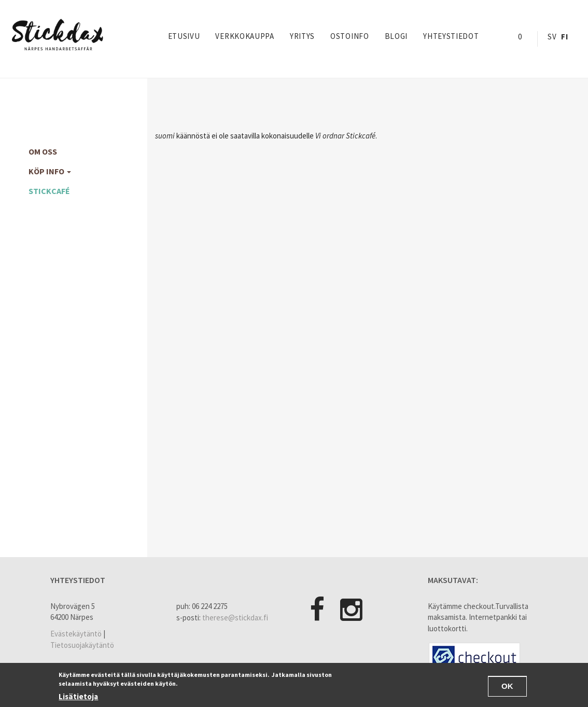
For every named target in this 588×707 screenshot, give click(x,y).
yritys (302, 36)
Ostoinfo (350, 36)
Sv (552, 37)
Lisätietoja (78, 697)
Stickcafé (49, 191)
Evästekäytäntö (76, 634)
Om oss (43, 151)
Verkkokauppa (244, 36)
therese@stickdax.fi (235, 618)
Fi (564, 37)
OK (507, 687)
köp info (50, 171)
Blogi (396, 36)
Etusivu (184, 36)
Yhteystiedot (451, 36)
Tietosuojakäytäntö (82, 645)
